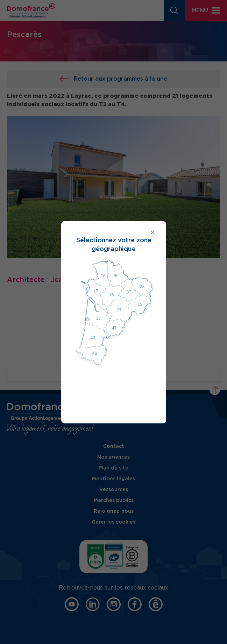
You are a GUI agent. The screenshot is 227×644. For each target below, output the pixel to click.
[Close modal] (114, 233)
